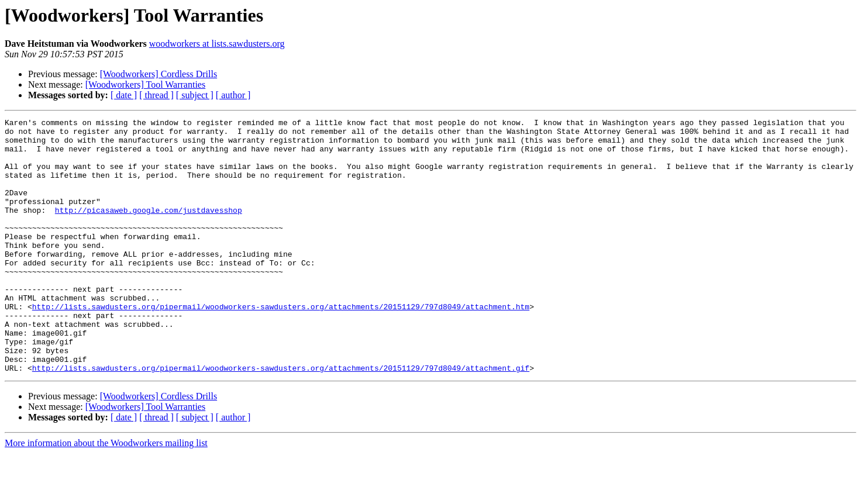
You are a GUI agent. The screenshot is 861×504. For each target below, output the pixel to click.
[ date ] (124, 95)
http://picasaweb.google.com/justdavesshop (149, 229)
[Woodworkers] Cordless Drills (159, 74)
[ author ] (233, 95)
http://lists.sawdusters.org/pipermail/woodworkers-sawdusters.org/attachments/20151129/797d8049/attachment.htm (281, 345)
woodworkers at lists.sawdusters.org (217, 44)
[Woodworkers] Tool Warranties (145, 84)
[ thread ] (156, 95)
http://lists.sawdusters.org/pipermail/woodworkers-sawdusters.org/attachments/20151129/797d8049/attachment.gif (281, 419)
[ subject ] (195, 95)
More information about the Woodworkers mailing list (106, 494)
